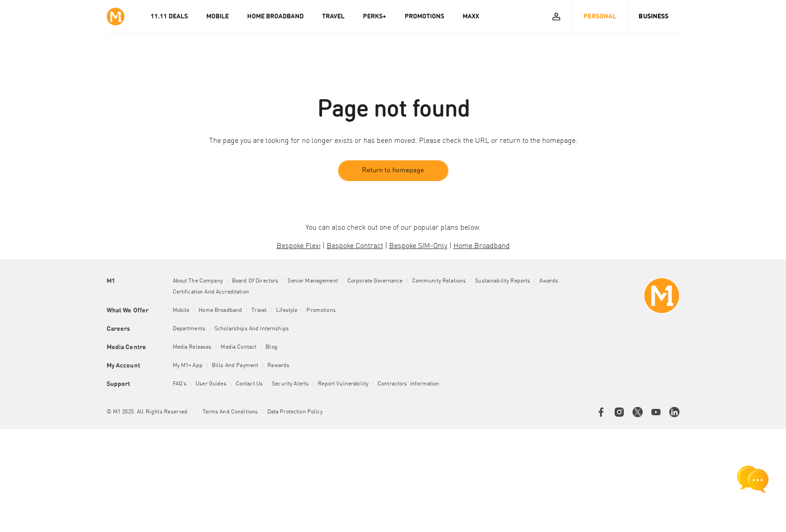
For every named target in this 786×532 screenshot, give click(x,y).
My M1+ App (188, 366)
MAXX (471, 17)
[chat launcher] (753, 479)
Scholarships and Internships (252, 329)
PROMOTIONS (424, 17)
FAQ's (180, 384)
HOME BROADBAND (275, 17)
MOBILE (218, 17)
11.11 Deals (169, 17)
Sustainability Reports (503, 281)
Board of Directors (255, 281)
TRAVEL (333, 17)
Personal (600, 17)
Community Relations (439, 281)
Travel (259, 311)
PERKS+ (375, 17)
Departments (189, 329)
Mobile (181, 311)
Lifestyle (287, 311)
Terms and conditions (230, 412)
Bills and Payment (235, 366)
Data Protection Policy (295, 412)
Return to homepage (393, 171)
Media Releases (192, 347)
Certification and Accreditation (211, 292)
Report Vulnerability (343, 384)
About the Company (198, 281)
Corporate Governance (375, 281)
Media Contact (238, 347)
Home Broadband (220, 311)
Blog (271, 347)
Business (653, 17)
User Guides (211, 384)
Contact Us (249, 384)
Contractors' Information (408, 384)
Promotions (321, 311)
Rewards (278, 366)
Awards (549, 281)
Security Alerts (290, 384)
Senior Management (313, 281)
